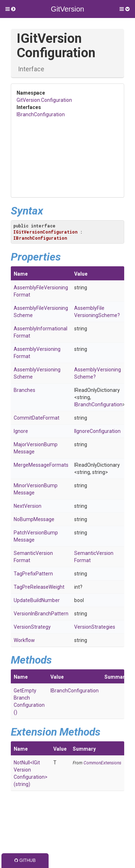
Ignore (21, 431)
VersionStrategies (95, 627)
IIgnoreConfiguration (97, 431)
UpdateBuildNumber (37, 600)
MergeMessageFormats (41, 465)
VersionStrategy (32, 627)
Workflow (24, 640)
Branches (24, 390)
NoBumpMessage (34, 519)
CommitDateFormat (37, 418)
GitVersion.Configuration (44, 100)
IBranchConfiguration (41, 114)
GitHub (25, 860)
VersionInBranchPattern (41, 614)
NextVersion (28, 506)
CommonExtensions (102, 763)
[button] (10, 9)
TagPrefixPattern (33, 574)
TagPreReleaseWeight (39, 587)
